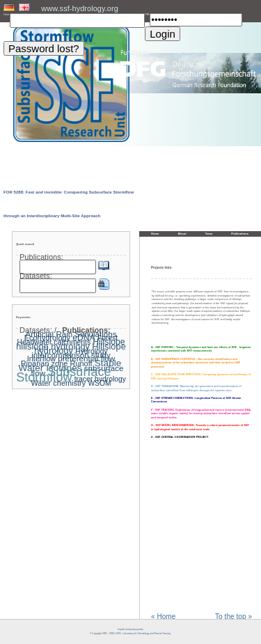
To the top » (234, 617)
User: (7, 15)
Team (209, 234)
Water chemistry (58, 383)
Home (155, 234)
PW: (147, 15)
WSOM (99, 383)
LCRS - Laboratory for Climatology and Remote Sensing (143, 634)
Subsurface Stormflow (63, 375)
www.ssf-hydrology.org (80, 8)
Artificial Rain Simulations (71, 334)
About (182, 234)
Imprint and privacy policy (130, 629)
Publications (240, 234)
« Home (163, 617)
